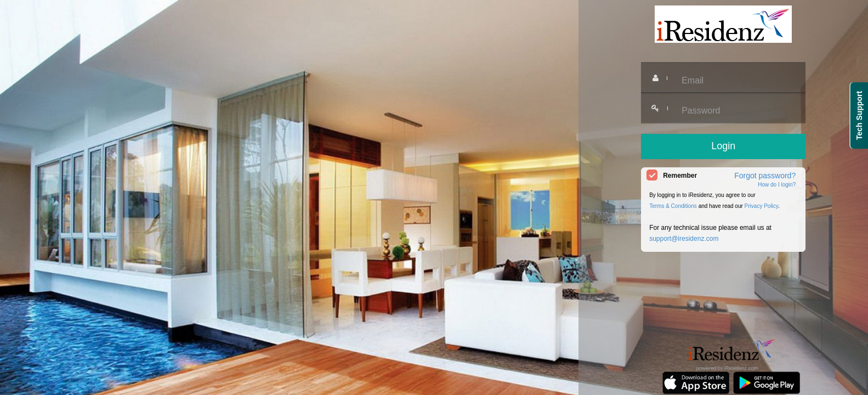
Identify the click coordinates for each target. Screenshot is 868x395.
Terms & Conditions (673, 206)
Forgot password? (765, 176)
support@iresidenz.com (684, 239)
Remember (680, 176)
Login (723, 146)
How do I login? (777, 185)
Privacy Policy (762, 206)
